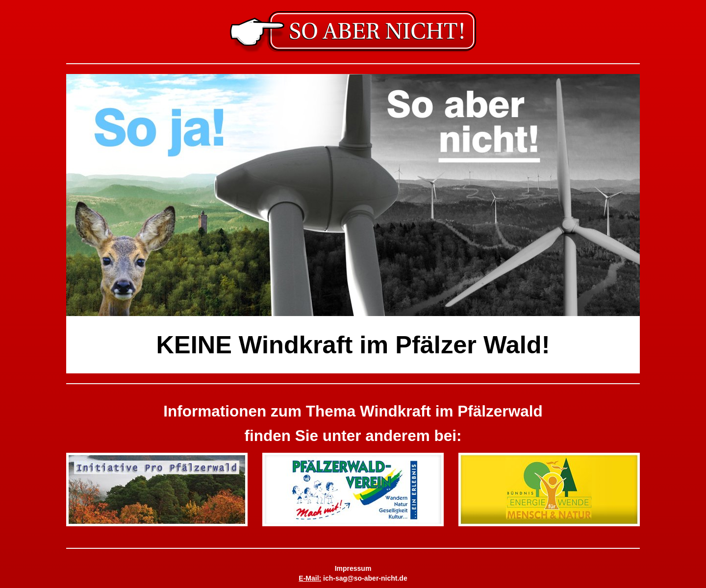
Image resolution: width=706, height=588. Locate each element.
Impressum (353, 568)
